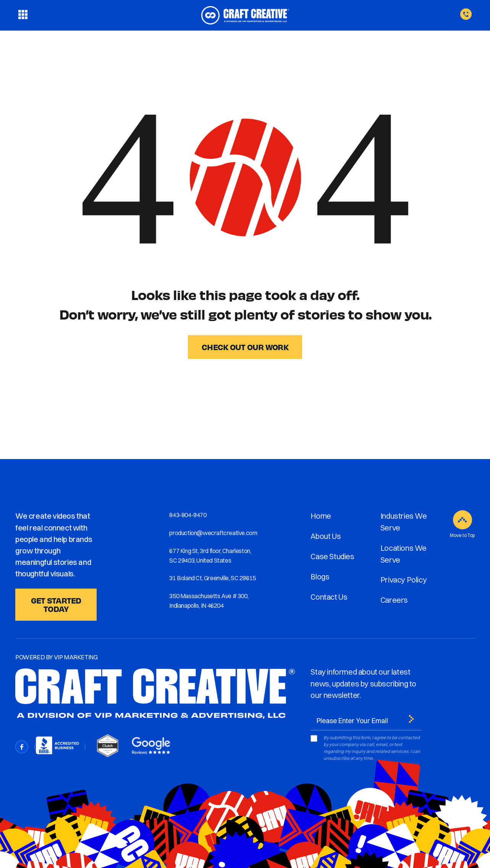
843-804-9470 (188, 515)
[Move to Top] (463, 520)
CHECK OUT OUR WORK (245, 347)
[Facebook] (22, 747)
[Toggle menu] (23, 15)
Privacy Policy (403, 580)
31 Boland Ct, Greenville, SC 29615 (212, 578)
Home (321, 516)
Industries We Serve (404, 522)
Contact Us (329, 597)
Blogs (320, 577)
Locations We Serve (403, 554)
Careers (394, 600)
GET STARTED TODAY (56, 604)
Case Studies (332, 556)
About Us (326, 536)
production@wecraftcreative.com (213, 533)
